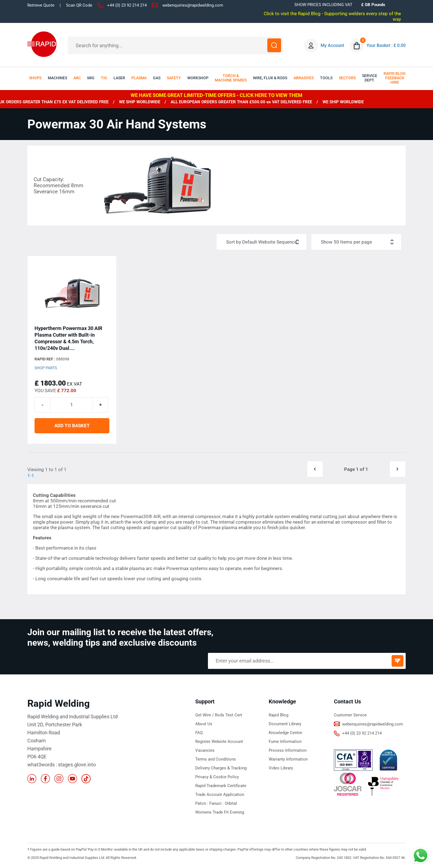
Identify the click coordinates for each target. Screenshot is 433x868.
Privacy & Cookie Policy (217, 777)
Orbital (231, 803)
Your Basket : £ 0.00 (386, 45)
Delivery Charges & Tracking (221, 768)
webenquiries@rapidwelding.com (193, 5)
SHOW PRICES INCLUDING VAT (323, 5)
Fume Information (285, 742)
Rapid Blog (278, 715)
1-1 (31, 476)
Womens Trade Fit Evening (220, 812)
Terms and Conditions (216, 759)
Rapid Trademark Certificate (221, 786)
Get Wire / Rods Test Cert (219, 715)
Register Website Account (219, 742)
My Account (332, 45)
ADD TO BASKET (72, 426)
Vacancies (205, 750)
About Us (204, 724)
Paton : (202, 803)
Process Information (288, 750)
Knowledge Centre (285, 733)
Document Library (285, 724)
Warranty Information (288, 759)
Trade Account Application (220, 795)
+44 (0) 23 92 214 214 (127, 5)
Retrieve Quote (41, 5)
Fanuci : (217, 803)
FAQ (199, 733)
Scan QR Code (79, 5)
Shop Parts (46, 368)
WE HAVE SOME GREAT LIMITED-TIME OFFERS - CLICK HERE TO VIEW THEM (216, 95)
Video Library (281, 768)
